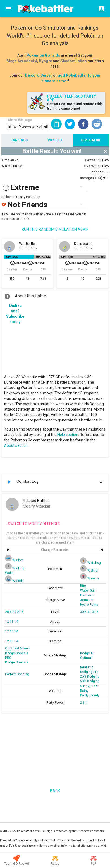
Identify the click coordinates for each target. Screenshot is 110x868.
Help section (68, 435)
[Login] (100, 9)
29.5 (20, 612)
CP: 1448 (67, 257)
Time (5, 160)
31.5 (95, 612)
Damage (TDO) (91, 178)
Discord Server (39, 75)
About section (16, 445)
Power (90, 160)
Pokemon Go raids (43, 55)
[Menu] (9, 9)
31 (90, 612)
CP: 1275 (12, 257)
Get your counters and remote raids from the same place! (75, 106)
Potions (95, 172)
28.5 (9, 612)
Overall (90, 166)
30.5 (84, 612)
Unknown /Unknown (27, 263)
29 (15, 612)
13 (12, 622)
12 (7, 622)
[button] (70, 124)
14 (16, 622)
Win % (6, 166)
